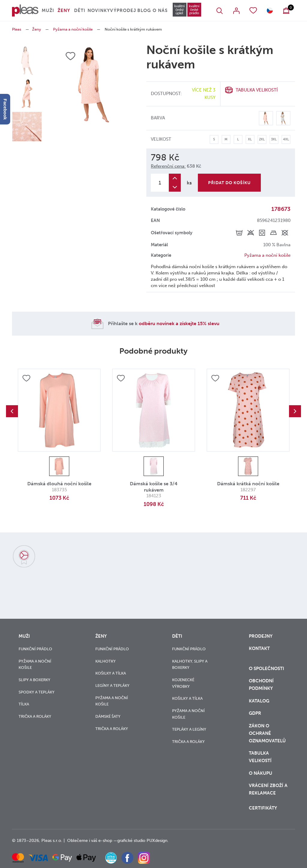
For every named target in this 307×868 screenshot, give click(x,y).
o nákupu (261, 773)
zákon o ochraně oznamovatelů (267, 733)
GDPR (255, 713)
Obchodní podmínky (261, 685)
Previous (12, 411)
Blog (144, 10)
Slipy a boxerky (34, 680)
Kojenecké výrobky (183, 683)
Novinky (99, 10)
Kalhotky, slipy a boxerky (190, 664)
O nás (160, 10)
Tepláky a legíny (189, 729)
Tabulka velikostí (257, 90)
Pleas (17, 29)
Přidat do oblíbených (26, 378)
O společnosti (267, 669)
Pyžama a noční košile (73, 29)
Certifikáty (263, 808)
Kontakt (259, 648)
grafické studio (131, 841)
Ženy (64, 10)
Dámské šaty (108, 716)
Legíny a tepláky (112, 685)
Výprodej (123, 10)
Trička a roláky (35, 716)
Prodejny (261, 636)
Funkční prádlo (35, 649)
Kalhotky (106, 661)
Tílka (24, 704)
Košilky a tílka (111, 673)
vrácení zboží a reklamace (268, 789)
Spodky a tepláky (37, 692)
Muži (48, 10)
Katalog (260, 701)
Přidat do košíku (229, 183)
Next (295, 411)
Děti (80, 10)
